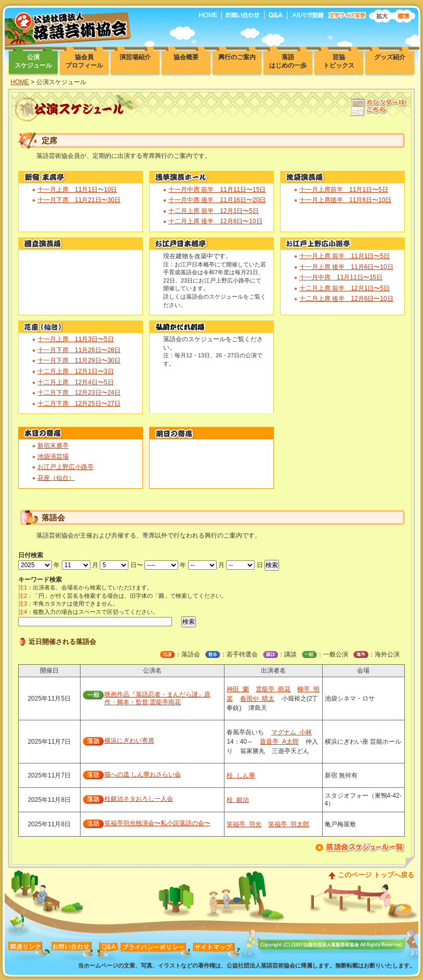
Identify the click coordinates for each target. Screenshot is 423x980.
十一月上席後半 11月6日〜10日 (345, 200)
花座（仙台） (56, 478)
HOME (20, 82)
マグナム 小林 (292, 732)
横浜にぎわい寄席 (129, 741)
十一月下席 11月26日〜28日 (79, 350)
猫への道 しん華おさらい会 (143, 774)
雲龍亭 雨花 (273, 689)
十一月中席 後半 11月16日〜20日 (217, 200)
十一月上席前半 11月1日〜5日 (344, 190)
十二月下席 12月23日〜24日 (79, 393)
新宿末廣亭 (53, 446)
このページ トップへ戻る (376, 875)
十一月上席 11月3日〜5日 (76, 339)
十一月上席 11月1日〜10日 (77, 190)
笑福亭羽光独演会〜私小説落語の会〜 (157, 823)
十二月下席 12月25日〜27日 (79, 404)
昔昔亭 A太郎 (279, 742)
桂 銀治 (238, 800)
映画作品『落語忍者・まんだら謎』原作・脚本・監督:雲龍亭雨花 (157, 699)
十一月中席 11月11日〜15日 (341, 277)
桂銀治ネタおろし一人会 (139, 799)
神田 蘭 (238, 689)
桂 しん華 (241, 775)
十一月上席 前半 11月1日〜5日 (345, 256)
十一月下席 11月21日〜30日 (79, 200)
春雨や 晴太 (257, 699)
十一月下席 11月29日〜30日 (79, 360)
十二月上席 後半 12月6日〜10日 (215, 221)
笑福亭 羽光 (244, 824)
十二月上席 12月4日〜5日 (76, 382)
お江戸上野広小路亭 (65, 467)
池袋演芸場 (53, 457)
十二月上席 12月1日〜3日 (76, 371)
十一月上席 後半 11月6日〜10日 (346, 267)
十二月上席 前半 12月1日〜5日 (214, 211)
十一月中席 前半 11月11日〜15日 (217, 190)
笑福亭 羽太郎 (289, 824)
